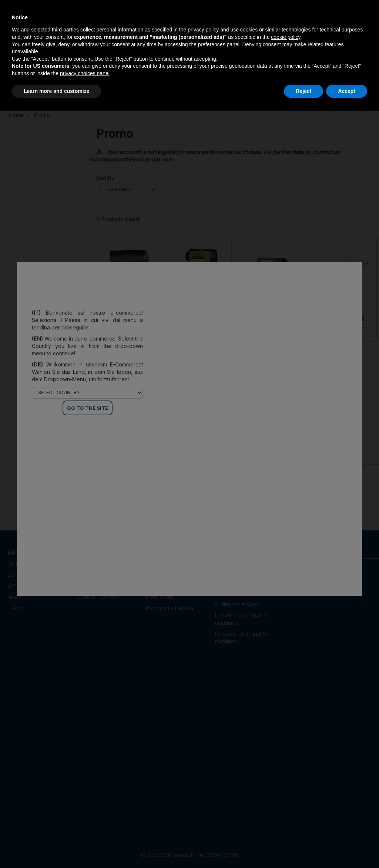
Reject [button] (303, 91)
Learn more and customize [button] (56, 91)
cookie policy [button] (286, 37)
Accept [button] (347, 91)
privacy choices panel (85, 73)
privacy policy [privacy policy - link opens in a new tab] (203, 30)
